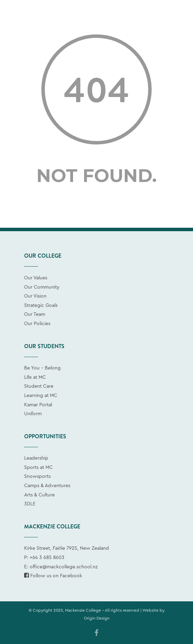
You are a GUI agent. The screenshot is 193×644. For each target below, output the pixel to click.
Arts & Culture (39, 495)
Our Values (36, 278)
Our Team (35, 314)
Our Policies (37, 324)
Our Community (42, 287)
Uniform (33, 414)
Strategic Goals (41, 305)
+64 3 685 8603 (47, 558)
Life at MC (35, 377)
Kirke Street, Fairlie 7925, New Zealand (67, 548)
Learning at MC (41, 396)
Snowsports (37, 476)
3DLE (30, 504)
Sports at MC (38, 468)
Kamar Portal (38, 405)
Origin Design (97, 618)
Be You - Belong (42, 368)
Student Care (39, 386)
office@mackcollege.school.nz (64, 567)
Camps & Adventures (47, 486)
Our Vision (35, 296)
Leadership (36, 458)
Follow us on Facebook (53, 576)
